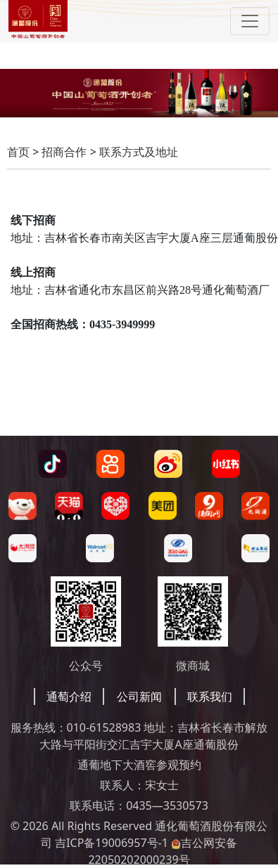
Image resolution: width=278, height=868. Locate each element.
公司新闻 (139, 697)
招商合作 (64, 152)
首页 (18, 152)
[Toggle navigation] (250, 21)
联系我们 (210, 697)
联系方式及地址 (139, 152)
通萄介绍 (69, 697)
